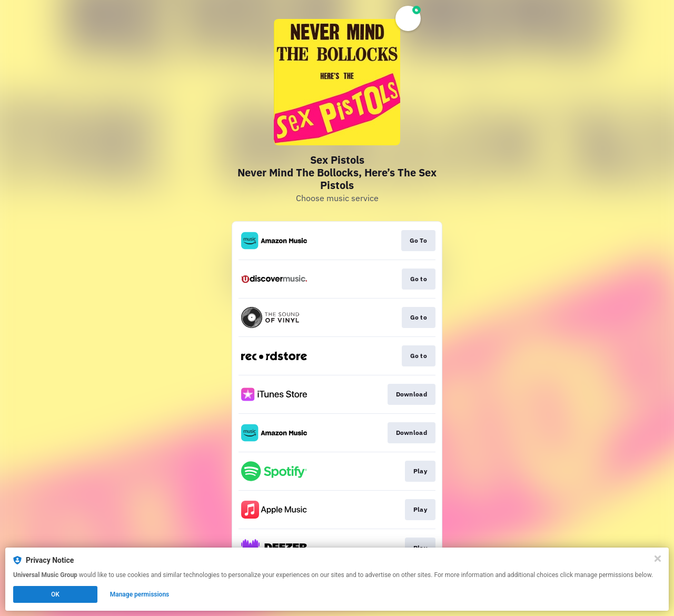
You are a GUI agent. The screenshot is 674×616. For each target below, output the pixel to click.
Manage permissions (140, 594)
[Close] (658, 559)
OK (55, 594)
